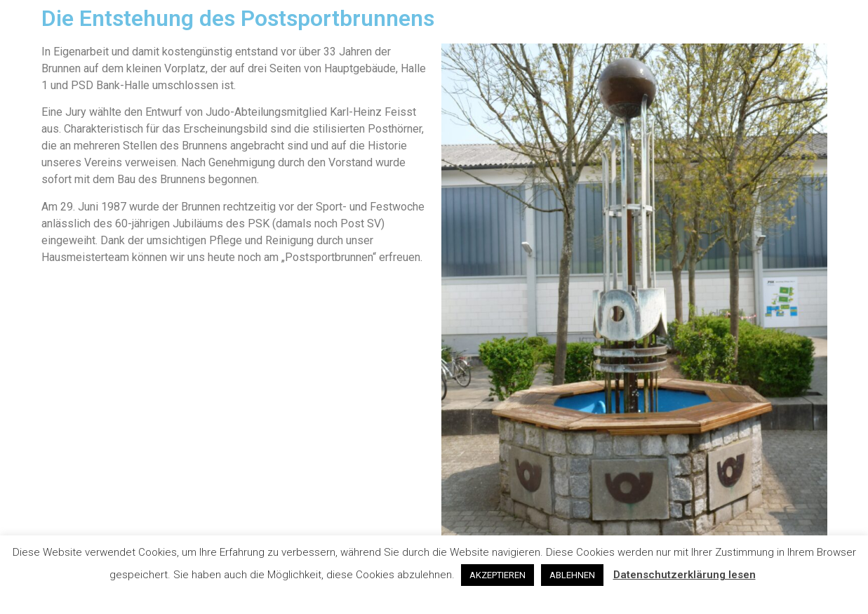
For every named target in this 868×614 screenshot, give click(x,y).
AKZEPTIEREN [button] (498, 575)
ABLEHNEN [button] (572, 575)
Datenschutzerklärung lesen (685, 575)
